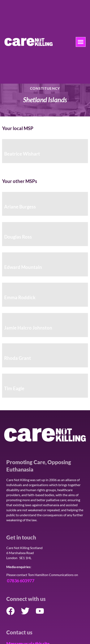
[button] (81, 42)
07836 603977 (21, 581)
